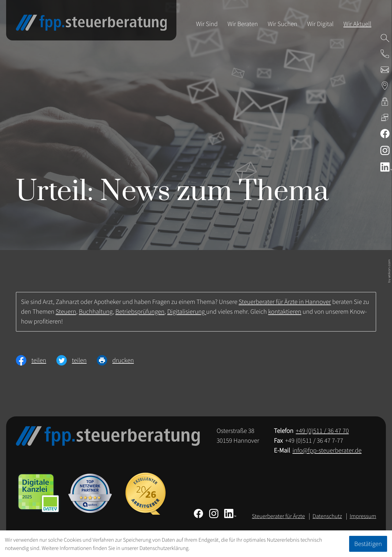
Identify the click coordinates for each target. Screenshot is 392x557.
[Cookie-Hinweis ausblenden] (368, 544)
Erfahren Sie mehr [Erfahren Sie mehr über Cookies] (211, 548)
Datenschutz (327, 516)
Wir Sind (207, 24)
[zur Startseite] (91, 23)
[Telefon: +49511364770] (322, 431)
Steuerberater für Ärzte (279, 516)
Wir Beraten (243, 24)
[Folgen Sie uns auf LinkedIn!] (230, 513)
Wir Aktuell (357, 24)
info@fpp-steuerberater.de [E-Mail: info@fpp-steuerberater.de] (327, 450)
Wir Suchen (283, 24)
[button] (385, 54)
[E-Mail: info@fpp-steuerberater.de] (385, 70)
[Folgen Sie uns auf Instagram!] (385, 150)
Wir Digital (320, 24)
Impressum (363, 516)
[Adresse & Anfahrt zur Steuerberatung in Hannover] (385, 85)
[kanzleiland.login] (385, 101)
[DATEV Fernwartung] (385, 117)
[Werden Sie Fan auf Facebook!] (385, 134)
